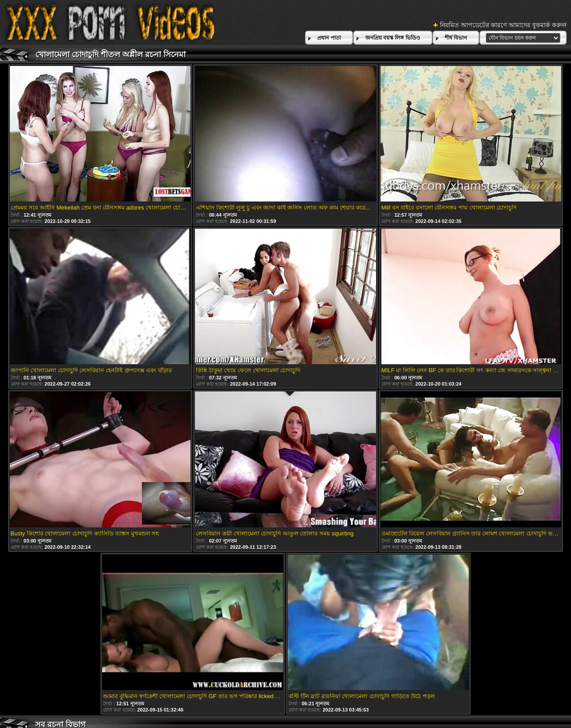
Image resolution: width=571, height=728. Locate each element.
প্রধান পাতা (329, 38)
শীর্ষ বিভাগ (456, 38)
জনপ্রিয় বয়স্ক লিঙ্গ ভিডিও (393, 38)
